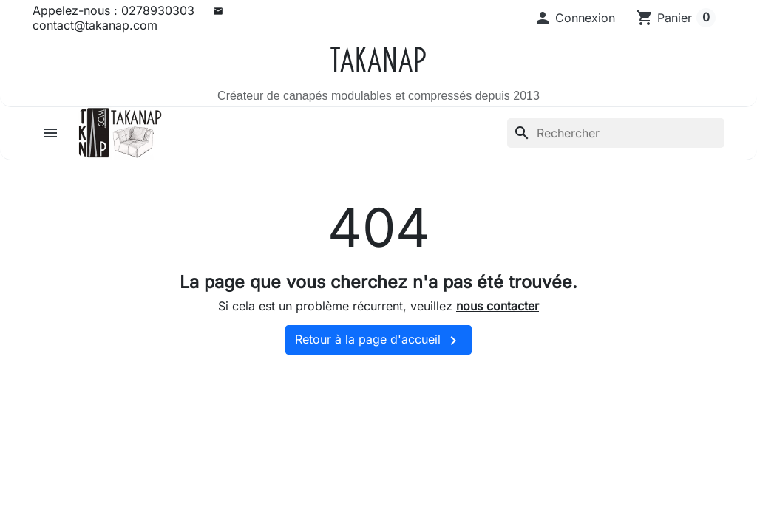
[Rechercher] (616, 133)
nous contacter (498, 306)
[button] (574, 18)
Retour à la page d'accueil (378, 341)
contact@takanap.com (95, 25)
